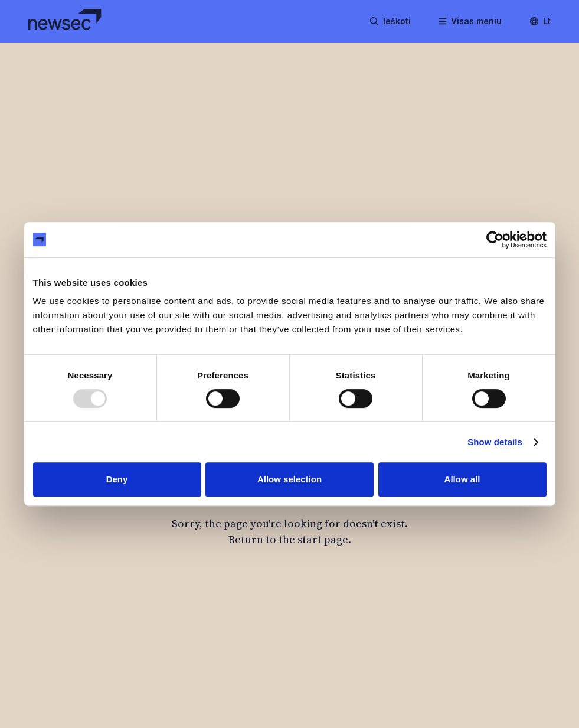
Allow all (462, 479)
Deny (117, 479)
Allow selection (289, 479)
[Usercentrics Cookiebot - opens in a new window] (495, 240)
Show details (495, 442)
